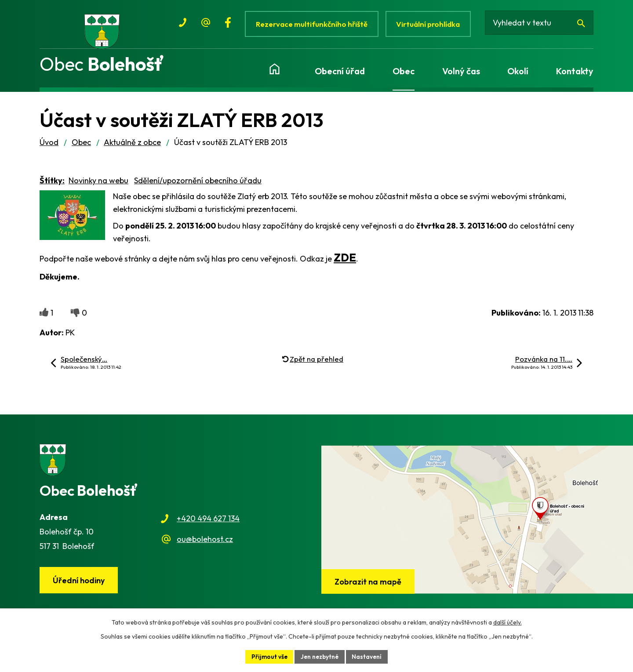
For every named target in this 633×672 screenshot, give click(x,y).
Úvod (49, 146)
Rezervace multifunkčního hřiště (312, 24)
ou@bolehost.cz (205, 543)
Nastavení (369, 656)
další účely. (507, 622)
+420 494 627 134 (208, 523)
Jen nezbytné (320, 656)
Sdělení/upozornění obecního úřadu (198, 184)
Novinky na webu (98, 184)
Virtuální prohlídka (430, 24)
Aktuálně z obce (132, 146)
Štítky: (52, 184)
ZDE (345, 262)
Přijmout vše (268, 656)
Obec (81, 146)
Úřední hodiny (80, 584)
